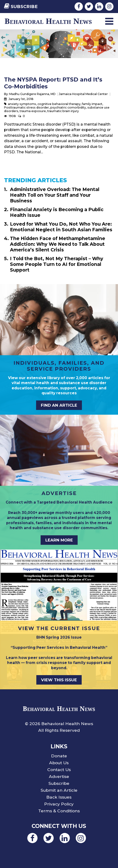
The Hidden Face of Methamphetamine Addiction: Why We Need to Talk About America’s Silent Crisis (58, 244)
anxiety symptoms (22, 104)
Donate (59, 756)
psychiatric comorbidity (68, 107)
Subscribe (21, 7)
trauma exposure (33, 111)
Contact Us (59, 770)
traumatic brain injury (63, 111)
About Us (59, 763)
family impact (92, 104)
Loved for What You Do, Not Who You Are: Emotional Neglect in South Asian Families (61, 227)
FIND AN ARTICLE (59, 405)
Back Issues (59, 797)
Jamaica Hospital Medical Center (83, 94)
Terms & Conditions (59, 811)
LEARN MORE (59, 540)
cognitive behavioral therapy (59, 104)
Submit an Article (59, 790)
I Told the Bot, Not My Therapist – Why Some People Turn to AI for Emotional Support (57, 264)
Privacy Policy (59, 804)
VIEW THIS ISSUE (59, 680)
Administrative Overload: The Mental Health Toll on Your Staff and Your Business (55, 195)
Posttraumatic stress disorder (26, 107)
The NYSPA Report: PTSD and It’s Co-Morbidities (53, 83)
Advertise (59, 776)
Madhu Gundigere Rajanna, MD (32, 94)
